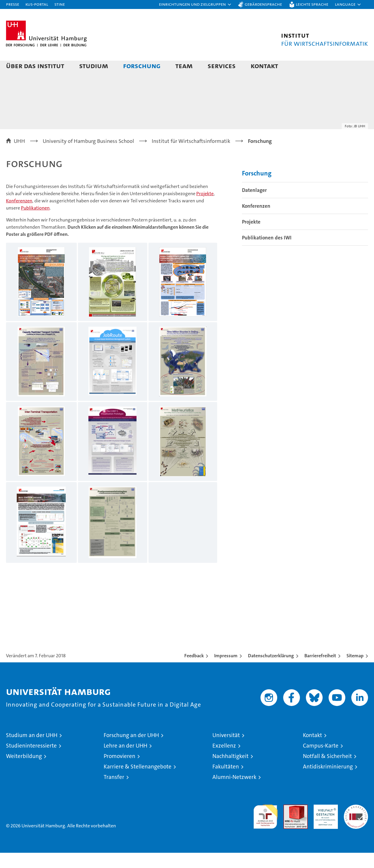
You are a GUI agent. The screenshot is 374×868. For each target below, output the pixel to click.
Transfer (114, 792)
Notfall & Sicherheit (327, 771)
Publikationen (35, 223)
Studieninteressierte (31, 761)
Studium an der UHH (32, 750)
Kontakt (264, 66)
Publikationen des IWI (267, 253)
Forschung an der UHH (131, 750)
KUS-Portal (37, 4)
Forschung (142, 66)
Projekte (205, 209)
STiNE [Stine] (60, 4)
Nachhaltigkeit (230, 771)
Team (184, 66)
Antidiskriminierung (328, 782)
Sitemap (355, 671)
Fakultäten (226, 782)
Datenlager (254, 205)
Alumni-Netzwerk (234, 792)
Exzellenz (224, 761)
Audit (289, 823)
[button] (195, 4)
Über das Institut (35, 66)
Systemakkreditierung (356, 823)
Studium (94, 66)
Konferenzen (19, 216)
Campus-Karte (321, 761)
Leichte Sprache (312, 4)
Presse (13, 4)
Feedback (194, 671)
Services (222, 66)
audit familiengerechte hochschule (265, 829)
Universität (226, 750)
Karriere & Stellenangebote (138, 782)
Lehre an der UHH (125, 761)
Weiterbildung (24, 771)
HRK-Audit (324, 823)
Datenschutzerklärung (271, 671)
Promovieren (119, 771)
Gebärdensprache (263, 4)
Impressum (226, 671)
